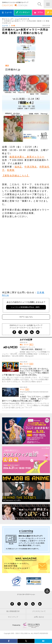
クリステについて (39, 611)
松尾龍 (11, 170)
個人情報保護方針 (13, 611)
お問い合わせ (39, 617)
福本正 (18, 167)
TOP (47, 591)
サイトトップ (7, 19)
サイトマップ (13, 617)
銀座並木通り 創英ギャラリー (27, 157)
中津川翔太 (31, 167)
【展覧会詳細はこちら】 (16, 176)
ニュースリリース (22, 19)
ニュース (5, 26)
